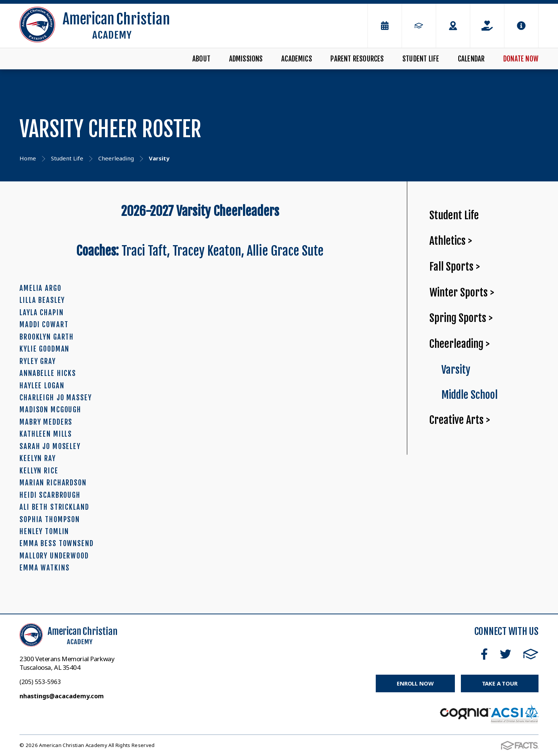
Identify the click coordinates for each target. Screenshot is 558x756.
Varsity (456, 370)
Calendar (471, 59)
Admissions (246, 59)
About (201, 59)
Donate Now (521, 59)
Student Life (421, 59)
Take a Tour (500, 683)
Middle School (469, 395)
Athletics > (451, 241)
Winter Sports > (462, 293)
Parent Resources (357, 59)
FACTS (531, 654)
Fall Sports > (455, 267)
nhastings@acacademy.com (62, 696)
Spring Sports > (461, 318)
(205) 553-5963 (40, 682)
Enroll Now (415, 683)
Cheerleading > (460, 344)
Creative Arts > (460, 420)
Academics (297, 59)
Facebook (484, 654)
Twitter (505, 654)
